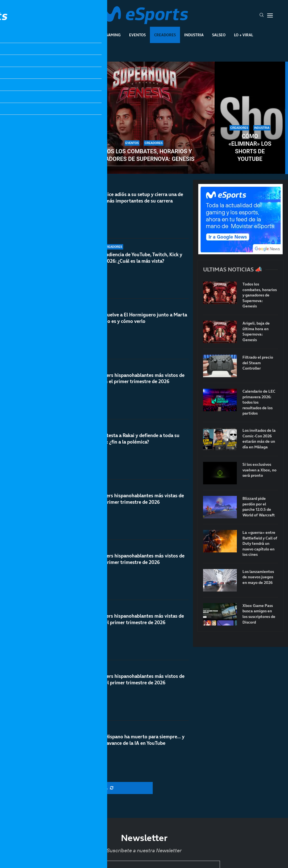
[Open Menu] (270, 15)
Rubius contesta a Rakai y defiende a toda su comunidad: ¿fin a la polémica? (131, 439)
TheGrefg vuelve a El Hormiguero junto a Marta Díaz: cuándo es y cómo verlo (135, 318)
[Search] (262, 15)
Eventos (137, 35)
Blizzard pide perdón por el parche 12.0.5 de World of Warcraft (259, 507)
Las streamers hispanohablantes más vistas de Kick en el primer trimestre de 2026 (133, 501)
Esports (89, 35)
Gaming (113, 35)
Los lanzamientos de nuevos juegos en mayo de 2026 (258, 577)
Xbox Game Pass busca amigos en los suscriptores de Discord (259, 614)
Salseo (219, 35)
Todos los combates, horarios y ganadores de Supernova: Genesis (144, 155)
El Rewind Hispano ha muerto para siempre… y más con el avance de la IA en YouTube (133, 748)
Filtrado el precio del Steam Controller (258, 363)
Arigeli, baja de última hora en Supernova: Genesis (256, 332)
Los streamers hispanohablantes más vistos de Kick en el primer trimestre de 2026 (133, 569)
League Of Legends (54, 35)
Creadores (165, 35)
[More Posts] (96, 788)
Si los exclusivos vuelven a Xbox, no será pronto (259, 470)
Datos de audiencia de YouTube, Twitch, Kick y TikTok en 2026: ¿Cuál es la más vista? (132, 258)
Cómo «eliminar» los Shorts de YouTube (250, 148)
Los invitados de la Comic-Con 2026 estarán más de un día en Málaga (259, 439)
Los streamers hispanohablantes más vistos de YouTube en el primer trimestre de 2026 (133, 378)
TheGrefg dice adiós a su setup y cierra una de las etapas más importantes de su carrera (133, 198)
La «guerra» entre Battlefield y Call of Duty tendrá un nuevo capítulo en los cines (260, 544)
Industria (194, 35)
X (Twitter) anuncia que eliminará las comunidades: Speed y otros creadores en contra (38, 140)
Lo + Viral (244, 35)
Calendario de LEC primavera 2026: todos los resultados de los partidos (259, 402)
